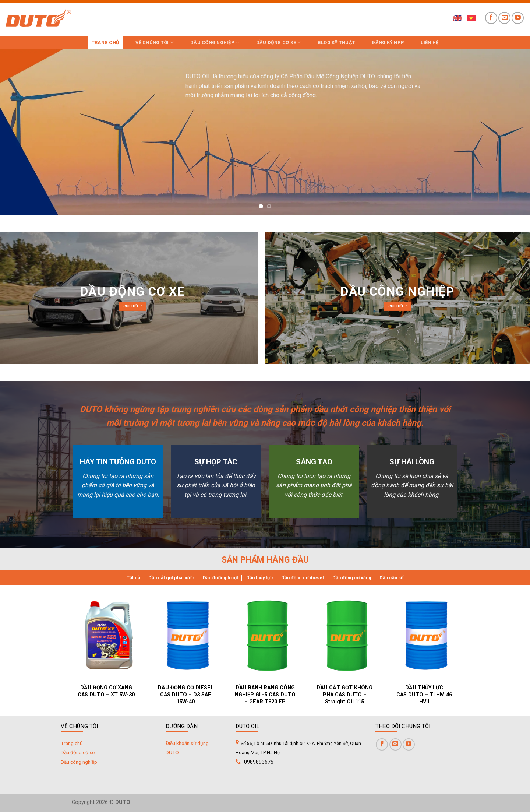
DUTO (172, 752)
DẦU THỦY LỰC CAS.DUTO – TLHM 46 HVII (424, 695)
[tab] (133, 578)
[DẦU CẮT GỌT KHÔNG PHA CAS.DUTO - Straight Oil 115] (347, 635)
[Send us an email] (504, 18)
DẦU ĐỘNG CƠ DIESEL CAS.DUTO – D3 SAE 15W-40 (186, 695)
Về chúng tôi (155, 43)
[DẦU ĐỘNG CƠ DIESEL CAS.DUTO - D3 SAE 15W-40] (188, 635)
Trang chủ (105, 43)
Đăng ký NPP (388, 43)
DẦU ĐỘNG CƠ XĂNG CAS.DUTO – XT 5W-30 (106, 691)
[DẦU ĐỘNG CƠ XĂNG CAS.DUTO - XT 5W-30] (109, 635)
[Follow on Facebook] (491, 18)
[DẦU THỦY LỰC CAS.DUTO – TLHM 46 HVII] (427, 635)
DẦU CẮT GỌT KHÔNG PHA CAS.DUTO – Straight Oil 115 (344, 695)
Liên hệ (430, 43)
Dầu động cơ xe (279, 43)
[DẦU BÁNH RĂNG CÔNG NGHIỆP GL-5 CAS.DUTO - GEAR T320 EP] (268, 635)
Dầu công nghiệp (215, 43)
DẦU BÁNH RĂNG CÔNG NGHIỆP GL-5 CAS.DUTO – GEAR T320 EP (265, 695)
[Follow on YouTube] (518, 18)
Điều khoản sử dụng (187, 743)
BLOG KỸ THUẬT (336, 43)
